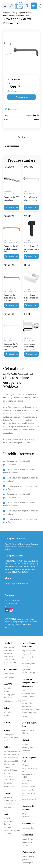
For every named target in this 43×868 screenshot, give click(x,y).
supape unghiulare (29, 713)
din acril (7, 818)
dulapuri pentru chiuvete (28, 732)
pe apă (25, 813)
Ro (40, 7)
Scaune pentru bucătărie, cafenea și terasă (11, 737)
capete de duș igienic (30, 673)
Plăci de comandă (11, 669)
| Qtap (25, 561)
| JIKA (14, 561)
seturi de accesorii (29, 799)
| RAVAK (25, 572)
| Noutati (19, 584)
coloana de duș (9, 780)
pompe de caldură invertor (29, 844)
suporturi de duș (25, 13)
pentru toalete (9, 674)
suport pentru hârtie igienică (30, 794)
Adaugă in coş (21, 97)
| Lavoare (27, 544)
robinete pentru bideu (12, 761)
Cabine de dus (29, 824)
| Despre (13, 584)
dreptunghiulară (28, 747)
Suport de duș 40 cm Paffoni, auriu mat (11, 249)
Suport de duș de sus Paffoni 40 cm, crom (11, 298)
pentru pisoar (8, 657)
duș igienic (8, 783)
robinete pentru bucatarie (9, 766)
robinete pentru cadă (11, 755)
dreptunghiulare (28, 828)
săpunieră (26, 765)
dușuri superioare (29, 651)
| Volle (11, 569)
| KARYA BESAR (21, 564)
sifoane (25, 690)
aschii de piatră (28, 863)
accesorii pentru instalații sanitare (10, 661)
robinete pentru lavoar (12, 751)
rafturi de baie (28, 780)
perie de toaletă (28, 790)
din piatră (7, 827)
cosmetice (26, 751)
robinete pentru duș (11, 758)
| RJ (32, 564)
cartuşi (25, 716)
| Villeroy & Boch (19, 569)
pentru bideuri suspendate (9, 652)
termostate (8, 773)
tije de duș (26, 669)
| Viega (28, 569)
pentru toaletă (9, 647)
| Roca (19, 572)
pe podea (7, 691)
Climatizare (28, 835)
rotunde (25, 744)
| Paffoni (34, 561)
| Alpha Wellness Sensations (28, 567)
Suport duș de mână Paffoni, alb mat (31, 298)
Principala (6, 13)
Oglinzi (26, 740)
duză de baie (27, 706)
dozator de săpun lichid (29, 776)
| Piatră (12, 564)
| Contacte (25, 584)
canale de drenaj (28, 697)
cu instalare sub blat (11, 804)
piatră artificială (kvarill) (10, 823)
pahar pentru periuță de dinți (30, 770)
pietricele (26, 859)
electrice (26, 817)
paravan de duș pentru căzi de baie (12, 832)
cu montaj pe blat (10, 801)
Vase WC (8, 544)
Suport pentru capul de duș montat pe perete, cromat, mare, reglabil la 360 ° (31, 347)
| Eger (35, 564)
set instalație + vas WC (12, 701)
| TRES (33, 569)
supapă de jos (27, 703)
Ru (40, 4)
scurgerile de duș (29, 693)
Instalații (8, 643)
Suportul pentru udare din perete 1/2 (31, 200)
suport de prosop (29, 787)
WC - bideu (8, 698)
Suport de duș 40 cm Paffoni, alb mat (11, 347)
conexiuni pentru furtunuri (29, 665)
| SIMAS (14, 572)
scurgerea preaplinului (31, 709)
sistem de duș (9, 777)
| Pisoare (14, 544)
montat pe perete (10, 695)
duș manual (27, 654)
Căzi (6, 814)
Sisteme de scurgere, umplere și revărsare (30, 683)
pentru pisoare (9, 677)
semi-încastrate (9, 807)
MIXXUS (8, 561)
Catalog (14, 13)
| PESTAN (19, 561)
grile (24, 700)
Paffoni (36, 119)
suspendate (8, 688)
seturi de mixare (10, 786)
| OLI (28, 564)
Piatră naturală (29, 852)
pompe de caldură (29, 839)
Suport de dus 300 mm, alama (12, 199)
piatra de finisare (29, 856)
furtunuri (26, 660)
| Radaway (15, 567)
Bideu (6, 708)
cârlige (25, 783)
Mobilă (7, 730)
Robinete (8, 747)
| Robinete (20, 544)
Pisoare (7, 722)
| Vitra (29, 561)
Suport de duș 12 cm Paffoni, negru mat (31, 249)
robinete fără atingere (12, 770)
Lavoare (7, 793)
